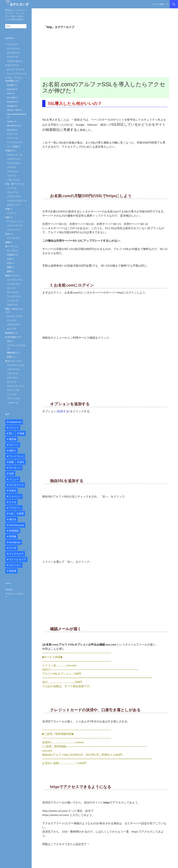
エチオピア (12, 53)
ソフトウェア (13, 142)
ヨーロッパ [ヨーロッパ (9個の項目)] (15, 468)
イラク (10, 213)
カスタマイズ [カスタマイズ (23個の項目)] (16, 485)
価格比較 (11, 353)
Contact (9, 590)
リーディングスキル (16, 345)
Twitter (10, 121)
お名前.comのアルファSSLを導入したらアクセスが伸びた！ (104, 87)
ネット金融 (12, 146)
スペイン (11, 390)
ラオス (10, 305)
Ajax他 (10, 85)
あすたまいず (19, 4)
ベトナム (11, 301)
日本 (9, 263)
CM (9, 341)
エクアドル (12, 163)
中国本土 (11, 255)
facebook (11, 102)
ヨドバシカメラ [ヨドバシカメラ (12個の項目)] (18, 559)
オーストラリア (14, 69)
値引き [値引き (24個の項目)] (13, 519)
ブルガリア (12, 324)
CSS (9, 93)
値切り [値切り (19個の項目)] (13, 450)
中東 (7, 209)
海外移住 (9, 333)
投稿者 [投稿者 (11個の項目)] (13, 571)
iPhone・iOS (13, 110)
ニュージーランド (15, 74)
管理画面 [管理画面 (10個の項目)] (14, 531)
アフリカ (9, 44)
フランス (11, 398)
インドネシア (13, 280)
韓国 (9, 267)
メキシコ (11, 180)
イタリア (11, 373)
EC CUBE (11, 97)
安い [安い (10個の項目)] (11, 433)
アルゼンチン (13, 155)
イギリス (11, 369)
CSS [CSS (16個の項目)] (11, 513)
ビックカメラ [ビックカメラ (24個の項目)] (16, 554)
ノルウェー (12, 230)
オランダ (11, 378)
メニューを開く (158, 4)
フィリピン (12, 296)
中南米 (8, 151)
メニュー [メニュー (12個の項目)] (14, 479)
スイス (10, 382)
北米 (7, 234)
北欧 (7, 217)
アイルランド (13, 365)
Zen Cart (11, 130)
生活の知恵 (10, 337)
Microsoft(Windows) (17, 114)
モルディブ (12, 205)
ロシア (10, 329)
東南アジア (10, 276)
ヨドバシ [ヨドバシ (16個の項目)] (14, 445)
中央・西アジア (13, 184)
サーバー (11, 138)
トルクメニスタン (15, 201)
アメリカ (11, 238)
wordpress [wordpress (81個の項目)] (15, 542)
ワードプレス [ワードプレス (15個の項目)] (16, 456)
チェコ (10, 320)
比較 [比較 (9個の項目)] (11, 473)
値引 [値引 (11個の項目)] (22, 462)
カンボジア (12, 284)
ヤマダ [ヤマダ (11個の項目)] (13, 548)
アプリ (10, 134)
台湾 (9, 259)
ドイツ (10, 394)
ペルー (10, 176)
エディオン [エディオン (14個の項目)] (15, 565)
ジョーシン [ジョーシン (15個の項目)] (15, 496)
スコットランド (14, 386)
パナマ (10, 167)
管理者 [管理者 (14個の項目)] (13, 536)
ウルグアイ (12, 159)
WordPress (12, 126)
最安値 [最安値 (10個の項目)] (13, 439)
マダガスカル (13, 61)
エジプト (11, 49)
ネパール (11, 292)
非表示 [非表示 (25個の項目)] (13, 491)
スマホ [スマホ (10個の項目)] (13, 502)
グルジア (11, 192)
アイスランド (13, 221)
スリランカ (12, 196)
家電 (9, 357)
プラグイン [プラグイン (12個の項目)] (15, 508)
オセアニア (10, 65)
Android (11, 89)
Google (10, 106)
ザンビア (11, 57)
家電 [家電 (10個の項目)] (21, 513)
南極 (7, 242)
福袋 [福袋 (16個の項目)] (22, 433)
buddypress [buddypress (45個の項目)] (15, 422)
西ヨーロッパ (11, 361)
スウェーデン (13, 226)
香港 (9, 271)
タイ (9, 288)
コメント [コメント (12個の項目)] (14, 428)
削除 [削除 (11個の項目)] (11, 462)
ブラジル (11, 171)
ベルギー (11, 403)
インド (10, 188)
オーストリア (13, 316)
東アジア (9, 246)
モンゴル (11, 251)
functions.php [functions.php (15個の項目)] (17, 525)
